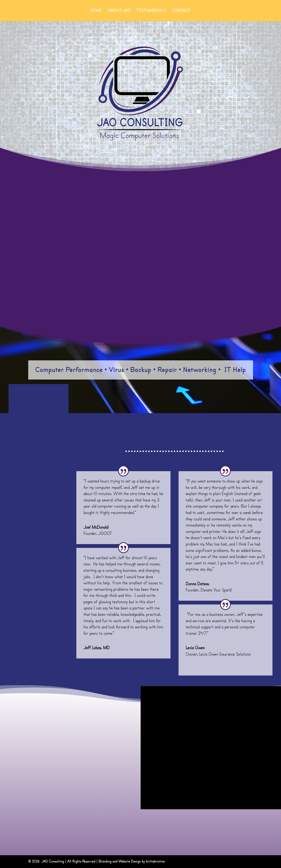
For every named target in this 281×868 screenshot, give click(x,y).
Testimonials (151, 11)
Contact (181, 11)
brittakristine (155, 861)
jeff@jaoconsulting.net (32, 769)
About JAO (119, 11)
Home (96, 11)
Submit (264, 794)
